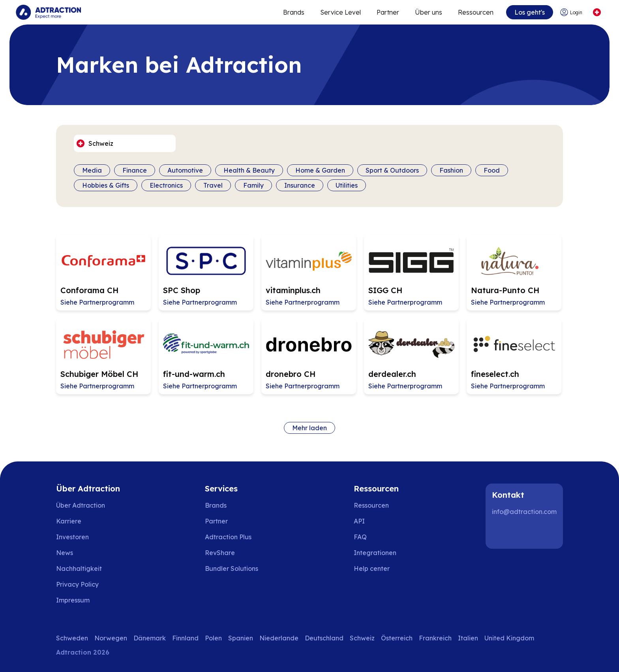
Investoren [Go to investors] (72, 537)
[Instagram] (527, 533)
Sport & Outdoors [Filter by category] (392, 170)
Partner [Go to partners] (216, 521)
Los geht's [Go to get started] (530, 12)
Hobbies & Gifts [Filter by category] (106, 185)
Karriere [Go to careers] (69, 521)
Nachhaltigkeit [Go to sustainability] (79, 568)
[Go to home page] (48, 12)
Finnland (185, 638)
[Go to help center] (377, 568)
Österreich (397, 638)
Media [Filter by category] (92, 170)
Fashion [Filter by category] (451, 170)
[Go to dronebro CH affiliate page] (309, 356)
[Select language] (597, 12)
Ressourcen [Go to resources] (476, 12)
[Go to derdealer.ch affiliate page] (411, 356)
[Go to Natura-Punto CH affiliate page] (514, 273)
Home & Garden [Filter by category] (320, 170)
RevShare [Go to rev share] (220, 553)
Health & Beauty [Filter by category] (249, 170)
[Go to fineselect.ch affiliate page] (514, 356)
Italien (468, 638)
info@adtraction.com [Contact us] (524, 512)
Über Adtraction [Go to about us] (81, 505)
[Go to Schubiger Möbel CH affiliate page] (103, 356)
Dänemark (150, 638)
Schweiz (362, 638)
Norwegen (111, 638)
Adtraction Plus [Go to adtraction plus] (228, 537)
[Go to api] (377, 521)
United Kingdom (509, 638)
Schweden (72, 638)
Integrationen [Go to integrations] (375, 553)
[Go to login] (572, 12)
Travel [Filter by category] (213, 185)
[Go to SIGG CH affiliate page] (411, 273)
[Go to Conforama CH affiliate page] (103, 273)
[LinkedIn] (501, 533)
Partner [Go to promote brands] (388, 12)
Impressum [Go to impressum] (73, 600)
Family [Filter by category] (253, 185)
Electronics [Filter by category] (166, 185)
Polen (213, 638)
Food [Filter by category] (492, 170)
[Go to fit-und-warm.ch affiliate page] (206, 356)
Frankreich (435, 638)
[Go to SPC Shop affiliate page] (206, 273)
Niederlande (279, 638)
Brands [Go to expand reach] (294, 12)
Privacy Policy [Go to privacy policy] (77, 584)
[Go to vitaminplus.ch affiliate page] (309, 273)
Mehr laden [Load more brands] (309, 428)
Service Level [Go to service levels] (340, 12)
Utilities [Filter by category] (347, 185)
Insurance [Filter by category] (300, 185)
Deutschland (324, 638)
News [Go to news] (65, 553)
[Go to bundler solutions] (237, 568)
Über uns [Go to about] (429, 12)
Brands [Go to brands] (216, 505)
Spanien (241, 638)
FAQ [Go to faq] (360, 537)
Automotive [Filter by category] (185, 170)
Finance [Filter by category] (135, 170)
